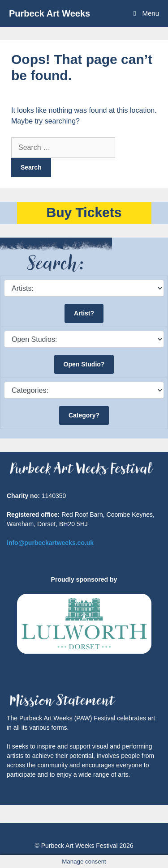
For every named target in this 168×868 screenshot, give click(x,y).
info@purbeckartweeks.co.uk (50, 543)
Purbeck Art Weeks (50, 13)
